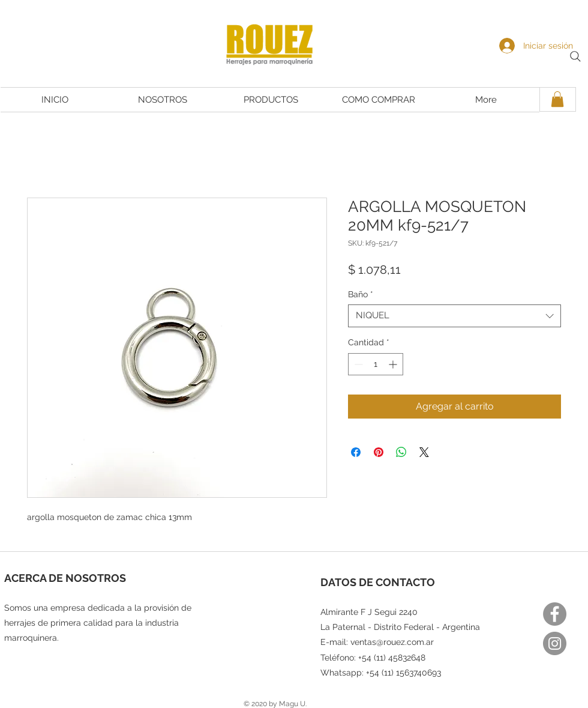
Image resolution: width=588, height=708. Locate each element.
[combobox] (454, 316)
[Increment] (394, 364)
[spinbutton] (376, 364)
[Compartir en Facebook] (356, 452)
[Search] (575, 56)
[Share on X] (424, 452)
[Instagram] (555, 643)
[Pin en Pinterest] (379, 452)
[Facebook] (555, 614)
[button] (557, 99)
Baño (361, 294)
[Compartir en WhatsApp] (401, 452)
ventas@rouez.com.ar (392, 642)
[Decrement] (357, 364)
